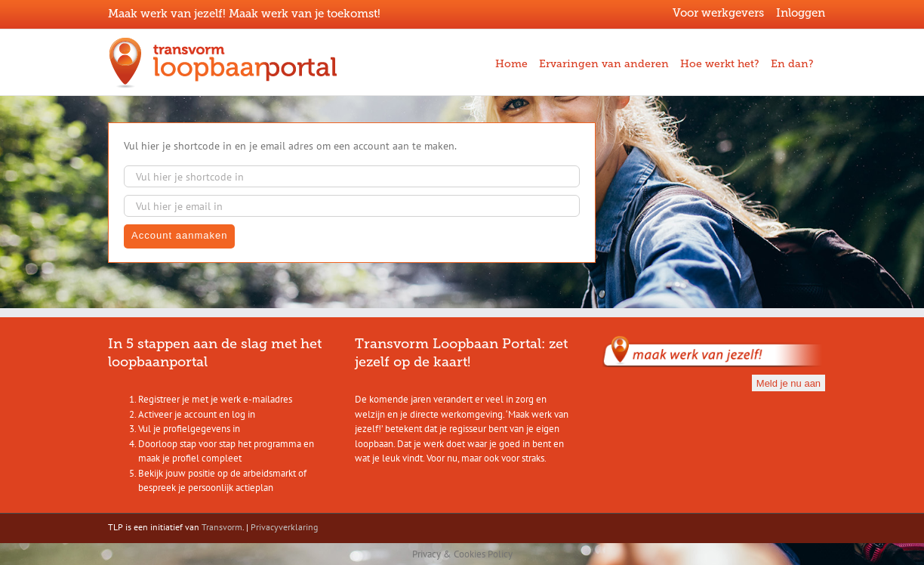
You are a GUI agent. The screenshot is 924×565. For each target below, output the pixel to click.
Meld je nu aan (788, 383)
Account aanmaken (179, 235)
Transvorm (222, 527)
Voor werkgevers (718, 13)
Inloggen (801, 13)
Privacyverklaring (284, 527)
